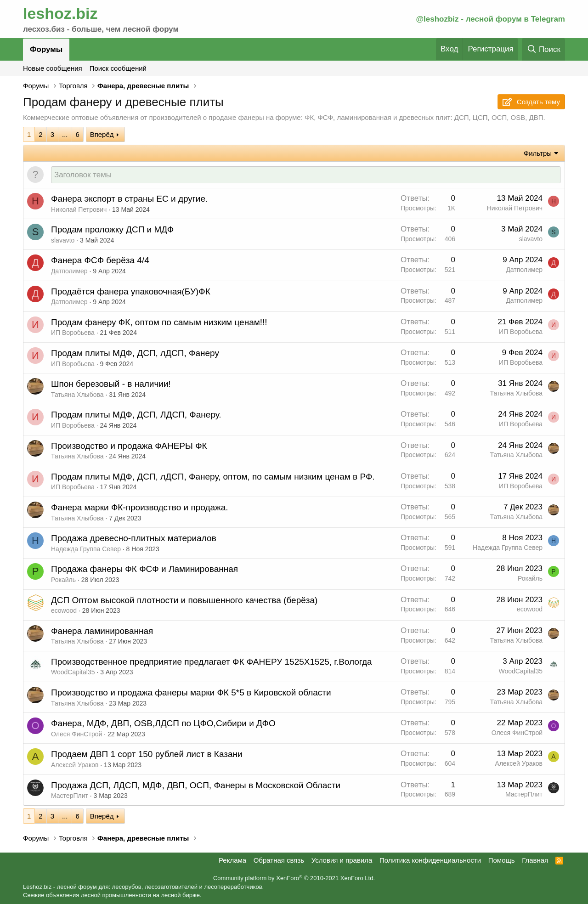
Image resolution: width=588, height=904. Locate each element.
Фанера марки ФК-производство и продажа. (140, 508)
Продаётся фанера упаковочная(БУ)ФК (131, 292)
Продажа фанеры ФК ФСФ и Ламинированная (144, 569)
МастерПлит (70, 796)
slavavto (63, 241)
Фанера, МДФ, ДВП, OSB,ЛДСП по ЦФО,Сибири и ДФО (163, 724)
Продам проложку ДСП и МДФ (112, 230)
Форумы (46, 49)
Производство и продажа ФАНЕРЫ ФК (129, 446)
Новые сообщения (53, 68)
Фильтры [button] (538, 153)
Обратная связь (279, 860)
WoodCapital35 (73, 672)
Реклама (232, 860)
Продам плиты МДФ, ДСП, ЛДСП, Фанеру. (136, 415)
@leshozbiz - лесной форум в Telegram (490, 19)
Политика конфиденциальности (430, 860)
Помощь (502, 860)
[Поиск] (543, 49)
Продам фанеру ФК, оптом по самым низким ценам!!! (159, 323)
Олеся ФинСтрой (76, 734)
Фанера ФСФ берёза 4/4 (100, 261)
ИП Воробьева (73, 333)
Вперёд (102, 134)
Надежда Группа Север (86, 549)
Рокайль (63, 580)
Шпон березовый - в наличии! (111, 384)
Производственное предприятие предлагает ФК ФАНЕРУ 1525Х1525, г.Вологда (212, 662)
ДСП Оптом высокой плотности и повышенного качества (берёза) (184, 601)
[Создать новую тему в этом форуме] (306, 175)
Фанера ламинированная (102, 631)
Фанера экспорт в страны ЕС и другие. (129, 199)
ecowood (64, 611)
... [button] (65, 134)
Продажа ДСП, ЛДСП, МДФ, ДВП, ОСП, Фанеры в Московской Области (196, 786)
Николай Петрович (79, 210)
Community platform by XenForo (294, 879)
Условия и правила (342, 860)
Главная (535, 860)
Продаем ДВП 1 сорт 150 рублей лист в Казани (147, 754)
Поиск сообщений (118, 68)
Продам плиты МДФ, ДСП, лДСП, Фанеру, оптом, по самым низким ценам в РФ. (213, 477)
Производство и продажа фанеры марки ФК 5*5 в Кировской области (191, 693)
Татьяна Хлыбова (77, 395)
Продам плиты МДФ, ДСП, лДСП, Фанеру (135, 353)
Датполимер (69, 271)
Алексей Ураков (75, 765)
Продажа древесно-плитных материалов (134, 539)
